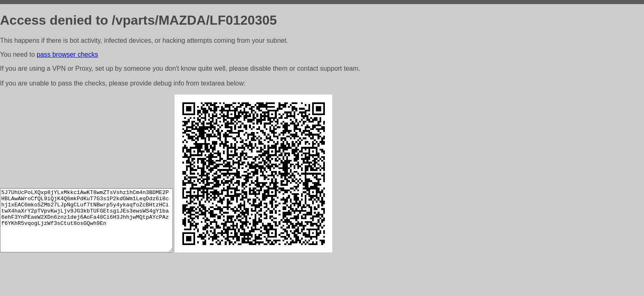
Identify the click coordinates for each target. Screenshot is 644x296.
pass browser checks (67, 54)
